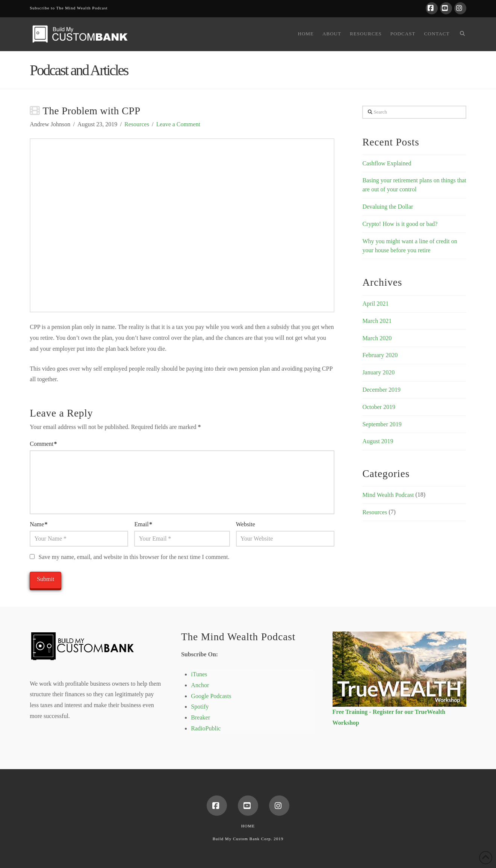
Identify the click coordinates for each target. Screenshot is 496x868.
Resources (137, 124)
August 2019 (378, 441)
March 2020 (377, 338)
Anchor (200, 685)
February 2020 (380, 355)
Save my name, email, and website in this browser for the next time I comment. (134, 557)
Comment (43, 444)
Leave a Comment (178, 124)
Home (248, 826)
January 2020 (378, 372)
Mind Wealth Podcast (388, 495)
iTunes (199, 674)
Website (246, 524)
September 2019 (382, 424)
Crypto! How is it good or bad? (400, 224)
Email (143, 524)
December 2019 (381, 390)
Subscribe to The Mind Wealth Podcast (69, 8)
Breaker (200, 717)
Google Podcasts (211, 696)
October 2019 (379, 407)
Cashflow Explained (387, 163)
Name (39, 524)
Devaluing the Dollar (388, 207)
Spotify (200, 707)
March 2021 (377, 321)
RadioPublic (206, 728)
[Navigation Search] (460, 34)
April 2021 (375, 304)
